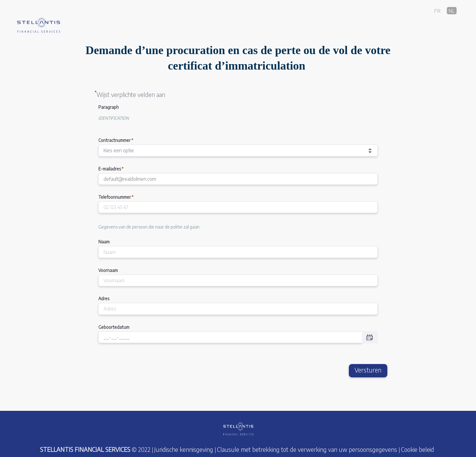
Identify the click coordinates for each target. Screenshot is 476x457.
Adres (104, 299)
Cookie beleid (418, 449)
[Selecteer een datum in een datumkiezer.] (370, 337)
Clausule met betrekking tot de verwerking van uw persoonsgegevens (307, 449)
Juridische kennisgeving (184, 449)
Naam (104, 242)
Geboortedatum (114, 327)
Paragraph (109, 107)
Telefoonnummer (116, 197)
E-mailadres (111, 169)
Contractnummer (116, 140)
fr (437, 10)
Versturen (368, 370)
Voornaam (108, 270)
